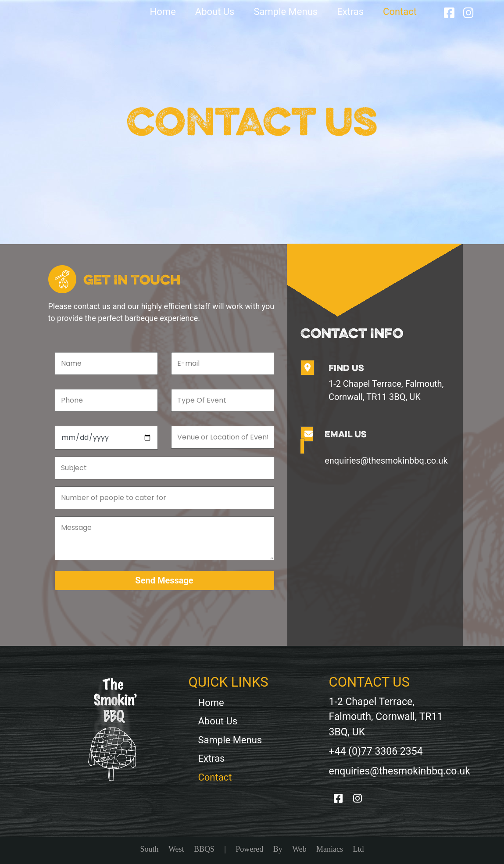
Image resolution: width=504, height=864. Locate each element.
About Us (215, 12)
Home (163, 12)
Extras (350, 12)
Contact (400, 12)
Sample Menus (286, 12)
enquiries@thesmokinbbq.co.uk (386, 461)
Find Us (346, 368)
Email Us (346, 434)
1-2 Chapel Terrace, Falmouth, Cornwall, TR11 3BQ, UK (386, 390)
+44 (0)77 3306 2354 (375, 751)
